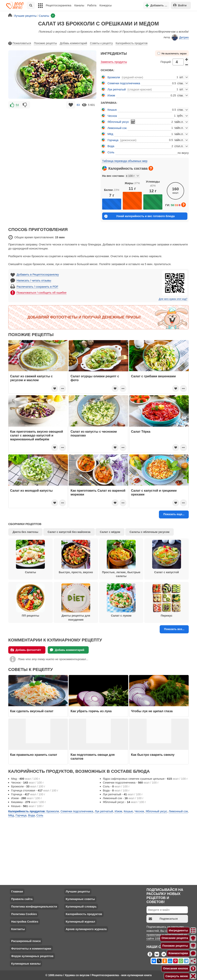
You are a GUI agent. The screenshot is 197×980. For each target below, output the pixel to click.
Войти (180, 5)
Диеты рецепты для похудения (76, 602)
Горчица (113, 140)
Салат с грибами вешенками (153, 376)
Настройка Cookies (25, 921)
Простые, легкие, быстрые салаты (121, 559)
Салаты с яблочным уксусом (149, 532)
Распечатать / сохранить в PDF (37, 287)
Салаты (30, 557)
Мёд (110, 134)
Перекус (167, 600)
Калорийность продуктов (132, 43)
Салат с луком (121, 600)
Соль (111, 152)
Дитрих (180, 37)
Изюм (111, 95)
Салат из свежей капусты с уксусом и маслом (31, 378)
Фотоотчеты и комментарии (31, 948)
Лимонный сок (117, 128)
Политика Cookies (24, 914)
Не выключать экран (172, 54)
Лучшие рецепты (78, 891)
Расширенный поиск (26, 941)
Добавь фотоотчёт (26, 650)
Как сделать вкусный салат (32, 711)
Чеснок (112, 116)
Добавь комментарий (73, 43)
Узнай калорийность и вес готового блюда (139, 216)
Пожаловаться (20, 43)
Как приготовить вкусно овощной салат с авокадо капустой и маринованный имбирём (37, 435)
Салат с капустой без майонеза (69, 532)
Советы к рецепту (101, 43)
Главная (17, 891)
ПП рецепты (30, 600)
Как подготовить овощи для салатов (93, 757)
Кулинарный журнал (80, 921)
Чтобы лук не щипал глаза (152, 711)
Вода (111, 146)
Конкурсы (106, 5)
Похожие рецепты (45, 43)
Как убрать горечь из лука (92, 711)
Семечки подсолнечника (124, 83)
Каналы (79, 5)
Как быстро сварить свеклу (153, 755)
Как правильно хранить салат (34, 755)
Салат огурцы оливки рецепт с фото (95, 378)
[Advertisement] (52, 137)
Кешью (112, 110)
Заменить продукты (114, 62)
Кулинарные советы (80, 899)
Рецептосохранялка (58, 5)
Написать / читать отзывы (34, 280)
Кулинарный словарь (81, 906)
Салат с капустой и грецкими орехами (154, 492)
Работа (92, 5)
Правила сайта (22, 899)
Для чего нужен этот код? (173, 299)
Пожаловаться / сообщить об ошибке (41, 293)
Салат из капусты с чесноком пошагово (94, 433)
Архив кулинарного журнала (86, 929)
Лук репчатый (117, 89)
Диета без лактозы (25, 532)
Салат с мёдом (110, 532)
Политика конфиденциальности (34, 906)
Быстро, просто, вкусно (76, 557)
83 (78, 105)
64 (17, 105)
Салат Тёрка (141, 431)
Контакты (18, 929)
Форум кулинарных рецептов (32, 956)
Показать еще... (174, 514)
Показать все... (174, 629)
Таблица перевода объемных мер (125, 161)
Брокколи (114, 77)
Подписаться (163, 919)
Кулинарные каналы (26, 964)
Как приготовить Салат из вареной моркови (98, 492)
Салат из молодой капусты (31, 490)
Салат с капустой (167, 557)
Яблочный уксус (118, 122)
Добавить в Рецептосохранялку (38, 274)
